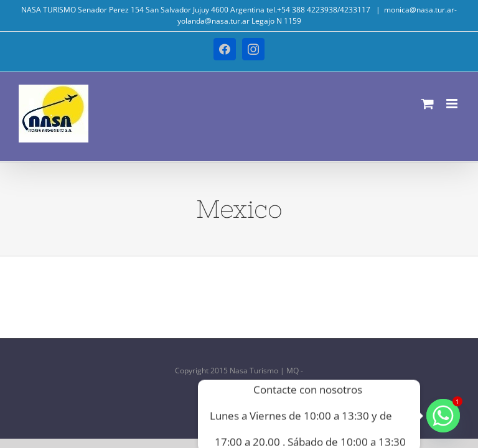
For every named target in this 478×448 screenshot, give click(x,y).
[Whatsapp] (443, 416)
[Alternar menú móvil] (453, 104)
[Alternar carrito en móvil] (428, 104)
